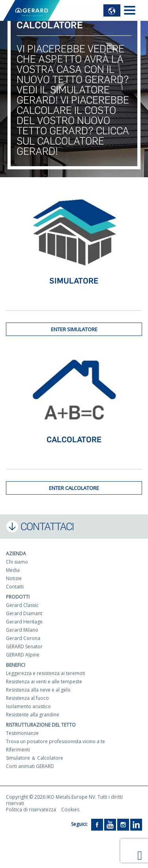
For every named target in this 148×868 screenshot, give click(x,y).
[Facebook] (97, 824)
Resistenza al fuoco (27, 698)
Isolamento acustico (28, 706)
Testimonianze (22, 733)
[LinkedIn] (136, 824)
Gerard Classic (22, 605)
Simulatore (74, 281)
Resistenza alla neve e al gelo (38, 690)
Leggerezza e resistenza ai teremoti (46, 673)
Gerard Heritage (24, 622)
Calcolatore (74, 440)
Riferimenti (18, 750)
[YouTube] (110, 824)
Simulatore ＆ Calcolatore (35, 758)
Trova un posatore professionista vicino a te (55, 741)
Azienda (16, 554)
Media (13, 570)
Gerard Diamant (24, 613)
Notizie (14, 578)
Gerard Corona (23, 638)
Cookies (70, 810)
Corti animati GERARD (30, 766)
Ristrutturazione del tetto (41, 725)
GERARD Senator (24, 646)
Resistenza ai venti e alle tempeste (44, 682)
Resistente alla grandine (33, 715)
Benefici (16, 665)
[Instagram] (123, 824)
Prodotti (18, 597)
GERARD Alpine (23, 655)
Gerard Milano (22, 630)
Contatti (15, 587)
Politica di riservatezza (31, 810)
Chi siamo (17, 562)
